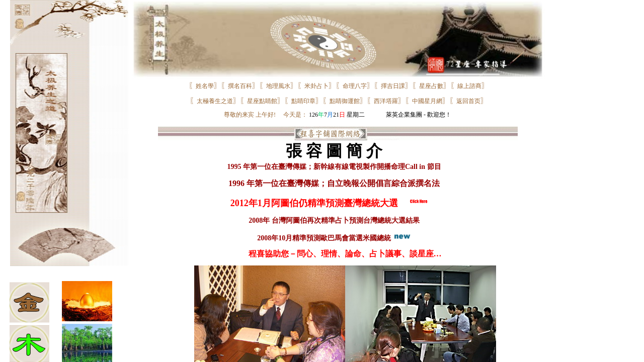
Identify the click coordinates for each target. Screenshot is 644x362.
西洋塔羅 (386, 101)
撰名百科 (240, 86)
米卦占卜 (316, 86)
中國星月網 (427, 101)
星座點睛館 (262, 101)
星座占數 (431, 86)
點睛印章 (303, 101)
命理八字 (355, 86)
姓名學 (205, 86)
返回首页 (468, 101)
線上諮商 (469, 86)
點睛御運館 (345, 101)
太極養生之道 (215, 101)
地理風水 (278, 86)
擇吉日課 (393, 86)
